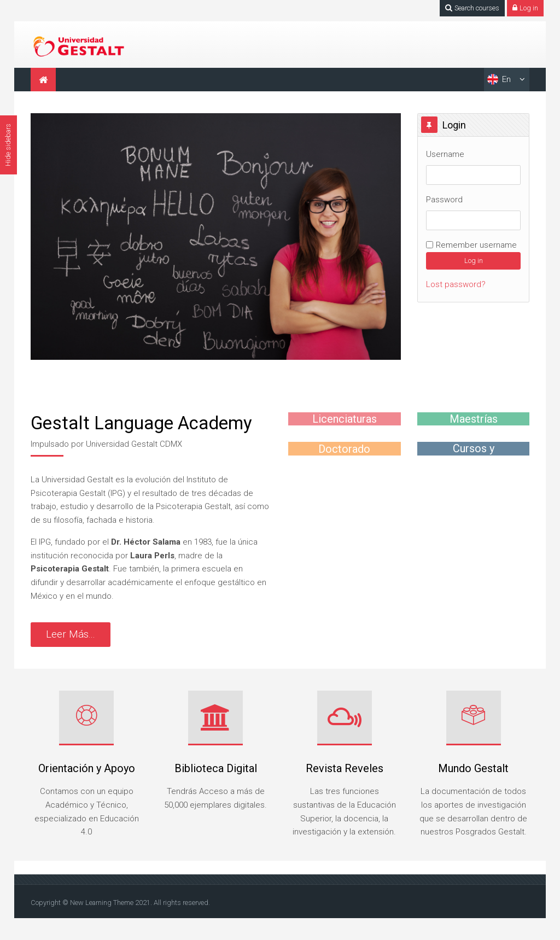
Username (445, 154)
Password (444, 200)
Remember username (476, 245)
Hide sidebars (8, 145)
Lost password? (456, 284)
